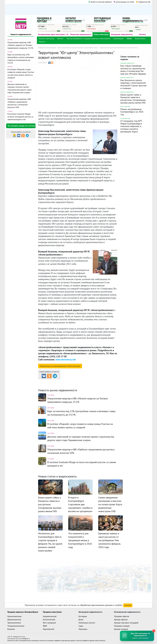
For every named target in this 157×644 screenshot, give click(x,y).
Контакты (102, 641)
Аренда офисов (121, 619)
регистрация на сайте (124, 2)
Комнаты (11, 629)
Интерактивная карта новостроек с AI (53, 34)
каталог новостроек (74, 19)
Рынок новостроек (101, 34)
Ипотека (142, 34)
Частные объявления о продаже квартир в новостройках (88, 38)
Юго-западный (49, 623)
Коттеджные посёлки (104, 381)
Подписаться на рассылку (60, 366)
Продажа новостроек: (52, 612)
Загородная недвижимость (122, 34)
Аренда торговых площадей (126, 623)
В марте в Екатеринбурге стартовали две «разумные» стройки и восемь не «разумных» (80, 504)
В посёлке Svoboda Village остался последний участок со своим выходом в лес (20, 117)
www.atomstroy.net (66, 360)
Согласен (128, 605)
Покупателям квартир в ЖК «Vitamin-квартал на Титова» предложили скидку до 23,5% (20, 45)
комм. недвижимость (133, 19)
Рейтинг (60, 38)
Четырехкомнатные (16, 626)
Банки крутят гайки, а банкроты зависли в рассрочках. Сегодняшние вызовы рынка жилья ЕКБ (133, 99)
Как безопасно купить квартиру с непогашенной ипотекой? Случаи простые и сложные (134, 84)
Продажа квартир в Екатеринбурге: (23, 612)
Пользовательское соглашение (29, 641)
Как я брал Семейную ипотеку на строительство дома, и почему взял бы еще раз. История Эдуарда (133, 70)
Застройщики (119, 38)
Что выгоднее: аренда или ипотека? (21, 126)
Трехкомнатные (14, 623)
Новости (42, 42)
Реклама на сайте (13, 641)
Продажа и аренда (51, 381)
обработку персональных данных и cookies (101, 605)
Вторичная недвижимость (81, 34)
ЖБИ (45, 626)
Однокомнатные (14, 616)
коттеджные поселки (102, 19)
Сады (81, 626)
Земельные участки (87, 623)
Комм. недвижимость (52, 385)
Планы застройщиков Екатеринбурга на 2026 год (132, 112)
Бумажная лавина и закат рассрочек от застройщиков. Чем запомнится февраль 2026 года (109, 540)
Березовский (49, 629)
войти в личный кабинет (100, 2)
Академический (50, 616)
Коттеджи (83, 616)
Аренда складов (121, 629)
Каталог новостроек (47, 38)
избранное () (143, 2)
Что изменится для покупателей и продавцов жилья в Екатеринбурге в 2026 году (80, 540)
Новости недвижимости (21, 34)
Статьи (129, 38)
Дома (81, 619)
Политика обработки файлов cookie (88, 641)
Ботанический (49, 619)
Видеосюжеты (140, 38)
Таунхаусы (83, 629)
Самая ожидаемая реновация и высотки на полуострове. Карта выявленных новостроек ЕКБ (110, 504)
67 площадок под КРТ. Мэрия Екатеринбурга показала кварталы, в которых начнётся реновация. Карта (131, 126)
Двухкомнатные (14, 619)
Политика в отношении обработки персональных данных (57, 641)
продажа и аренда (44, 19)
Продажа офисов (122, 616)
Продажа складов (122, 626)
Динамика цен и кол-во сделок (84, 385)
